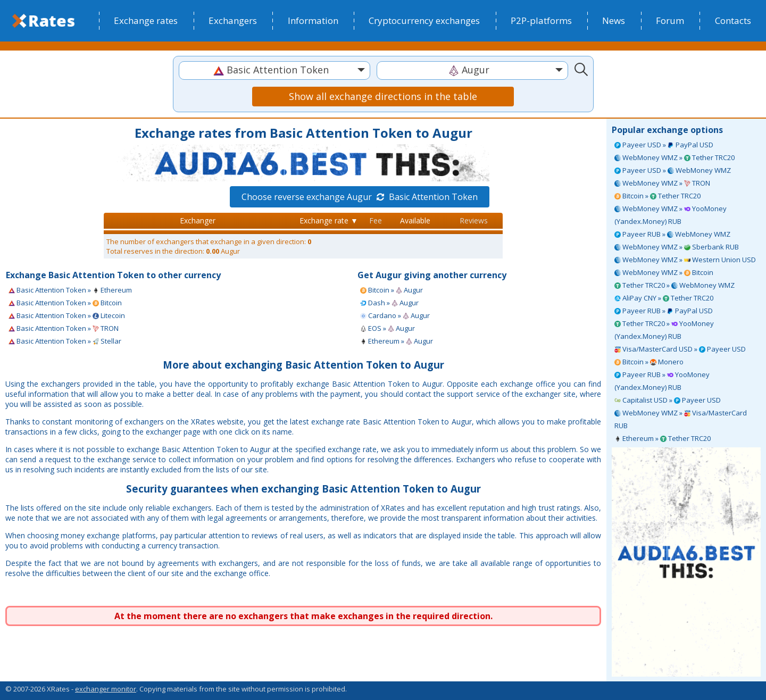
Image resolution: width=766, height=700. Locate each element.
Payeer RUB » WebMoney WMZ (672, 234)
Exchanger (198, 220)
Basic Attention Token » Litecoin (67, 315)
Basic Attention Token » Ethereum (70, 290)
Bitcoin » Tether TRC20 (657, 196)
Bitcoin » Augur (392, 290)
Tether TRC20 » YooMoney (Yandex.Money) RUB (664, 330)
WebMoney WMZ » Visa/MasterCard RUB (681, 419)
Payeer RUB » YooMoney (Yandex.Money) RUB (662, 381)
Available (415, 220)
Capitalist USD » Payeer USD (668, 400)
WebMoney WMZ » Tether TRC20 (675, 157)
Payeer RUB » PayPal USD (664, 311)
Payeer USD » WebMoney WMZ (673, 170)
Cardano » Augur (395, 315)
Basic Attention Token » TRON (64, 328)
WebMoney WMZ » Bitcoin (664, 272)
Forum (670, 20)
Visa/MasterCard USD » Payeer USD (680, 349)
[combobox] (274, 70)
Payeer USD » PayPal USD (664, 145)
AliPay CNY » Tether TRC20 (664, 298)
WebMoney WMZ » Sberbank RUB (677, 247)
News (614, 20)
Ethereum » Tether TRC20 (663, 438)
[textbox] (274, 70)
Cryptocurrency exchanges (424, 20)
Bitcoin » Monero (649, 362)
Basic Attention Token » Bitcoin (65, 303)
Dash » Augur (389, 303)
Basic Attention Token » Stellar (65, 341)
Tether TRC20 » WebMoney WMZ (675, 285)
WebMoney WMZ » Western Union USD (685, 260)
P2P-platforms (541, 20)
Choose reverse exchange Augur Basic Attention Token (360, 197)
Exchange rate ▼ (329, 220)
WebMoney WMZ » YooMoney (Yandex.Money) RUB (671, 215)
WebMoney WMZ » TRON (662, 183)
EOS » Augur (388, 328)
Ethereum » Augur (397, 341)
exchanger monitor (106, 689)
